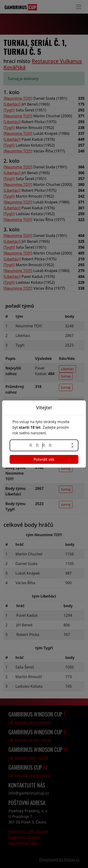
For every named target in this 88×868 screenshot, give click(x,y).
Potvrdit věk (44, 459)
